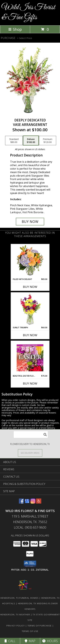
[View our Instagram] (33, 503)
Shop (15, 29)
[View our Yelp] (39, 503)
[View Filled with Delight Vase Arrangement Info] (30, 261)
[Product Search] (31, 435)
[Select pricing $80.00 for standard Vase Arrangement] (14, 141)
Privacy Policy (16, 626)
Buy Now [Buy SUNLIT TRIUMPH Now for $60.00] (30, 335)
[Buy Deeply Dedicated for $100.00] (30, 222)
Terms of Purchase (40, 626)
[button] (30, 564)
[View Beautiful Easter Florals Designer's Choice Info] (30, 358)
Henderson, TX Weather (15, 615)
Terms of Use (30, 631)
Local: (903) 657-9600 (30, 527)
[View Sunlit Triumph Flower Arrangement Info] (30, 309)
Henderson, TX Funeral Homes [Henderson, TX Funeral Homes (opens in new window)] (20, 598)
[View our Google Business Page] (27, 503)
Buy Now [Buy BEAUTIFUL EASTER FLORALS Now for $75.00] (30, 383)
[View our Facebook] (21, 503)
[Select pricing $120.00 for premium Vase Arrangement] (48, 141)
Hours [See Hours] (50, 641)
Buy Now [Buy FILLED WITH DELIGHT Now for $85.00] (30, 287)
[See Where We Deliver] (30, 453)
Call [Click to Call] (10, 641)
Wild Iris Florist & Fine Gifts (28, 12)
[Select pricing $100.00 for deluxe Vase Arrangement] (31, 141)
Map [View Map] (30, 641)
